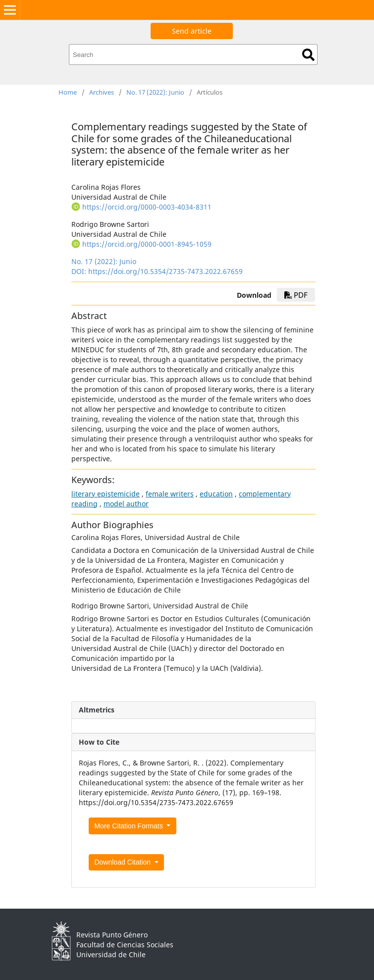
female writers (170, 494)
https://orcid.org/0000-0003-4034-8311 (147, 207)
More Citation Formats (129, 826)
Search (308, 55)
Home (68, 92)
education (216, 494)
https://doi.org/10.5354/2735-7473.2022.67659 (165, 271)
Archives (102, 92)
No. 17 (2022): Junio (155, 92)
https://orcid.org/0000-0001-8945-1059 (147, 244)
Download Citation (123, 862)
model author (126, 504)
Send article (192, 31)
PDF (296, 295)
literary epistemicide (106, 494)
